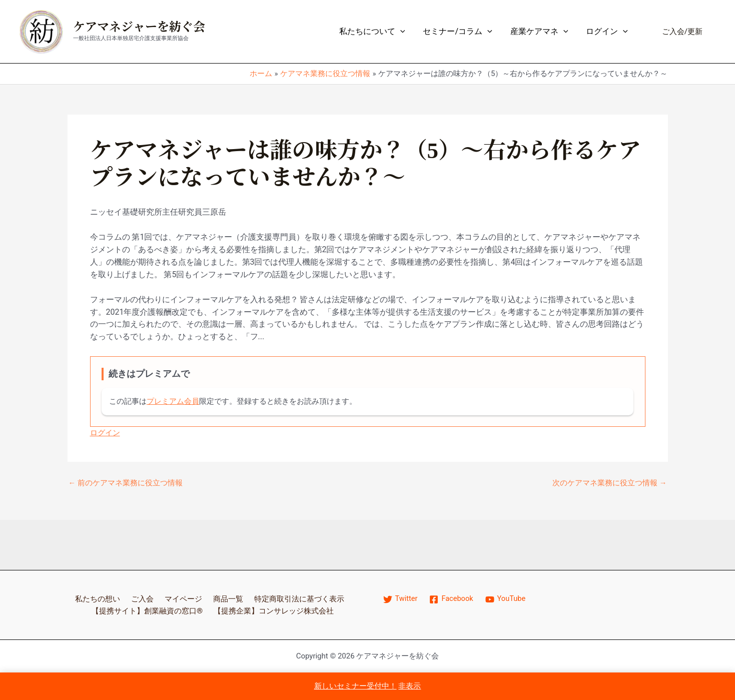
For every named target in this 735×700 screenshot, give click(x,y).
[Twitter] (401, 599)
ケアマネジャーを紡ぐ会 (139, 27)
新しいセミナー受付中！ (355, 686)
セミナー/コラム (462, 32)
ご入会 (141, 598)
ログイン (608, 32)
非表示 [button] (410, 686)
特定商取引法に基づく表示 (297, 598)
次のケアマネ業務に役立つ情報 (610, 483)
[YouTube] (507, 599)
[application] (407, 32)
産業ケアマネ (542, 32)
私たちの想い (97, 598)
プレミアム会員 (173, 401)
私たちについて (379, 32)
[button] (682, 32)
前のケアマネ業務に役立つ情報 (126, 483)
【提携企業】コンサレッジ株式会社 (276, 610)
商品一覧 (225, 598)
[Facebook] (453, 599)
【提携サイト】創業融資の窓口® (145, 610)
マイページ (181, 598)
